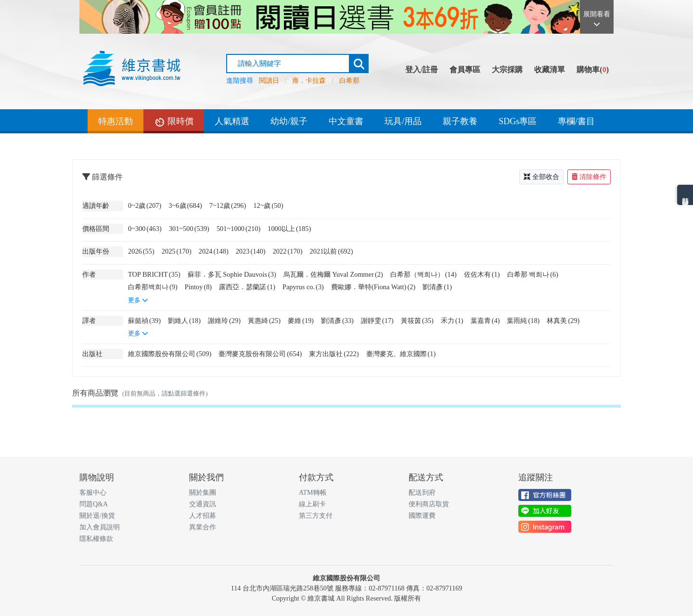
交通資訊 (203, 504)
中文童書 (346, 121)
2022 (288, 251)
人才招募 (203, 516)
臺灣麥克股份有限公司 (260, 354)
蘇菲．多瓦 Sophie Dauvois (232, 274)
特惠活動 (115, 121)
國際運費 (422, 516)
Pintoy (198, 287)
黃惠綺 (264, 321)
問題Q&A (94, 504)
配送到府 (422, 493)
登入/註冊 (422, 70)
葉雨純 (523, 321)
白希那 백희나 (533, 274)
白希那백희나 (153, 287)
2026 (141, 251)
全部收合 (541, 177)
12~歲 (268, 205)
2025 (177, 251)
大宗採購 (507, 70)
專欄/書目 (576, 121)
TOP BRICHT (154, 274)
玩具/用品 (403, 121)
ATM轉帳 (313, 493)
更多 (138, 300)
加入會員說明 (100, 527)
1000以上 (289, 229)
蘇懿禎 (144, 321)
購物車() (593, 70)
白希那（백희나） (423, 274)
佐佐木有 (482, 274)
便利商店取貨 (429, 504)
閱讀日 (269, 81)
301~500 (189, 229)
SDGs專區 (518, 121)
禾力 (452, 321)
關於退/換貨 (97, 516)
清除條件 (589, 177)
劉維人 (184, 321)
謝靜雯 (377, 321)
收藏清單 (550, 70)
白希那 (349, 81)
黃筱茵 (417, 321)
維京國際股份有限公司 (170, 354)
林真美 (563, 321)
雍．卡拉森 (309, 81)
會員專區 (465, 70)
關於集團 (203, 493)
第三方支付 (316, 516)
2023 (251, 251)
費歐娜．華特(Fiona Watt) (373, 287)
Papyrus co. (303, 287)
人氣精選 (232, 121)
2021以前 (332, 251)
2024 (214, 251)
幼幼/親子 (289, 121)
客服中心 (93, 493)
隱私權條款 (96, 539)
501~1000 (238, 229)
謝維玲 (224, 321)
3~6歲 (185, 205)
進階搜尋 (240, 81)
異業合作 (203, 527)
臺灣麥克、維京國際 (401, 354)
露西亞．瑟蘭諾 (247, 287)
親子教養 (460, 121)
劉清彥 (437, 287)
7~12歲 (228, 205)
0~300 (145, 229)
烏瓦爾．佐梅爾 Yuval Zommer (333, 274)
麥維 (301, 321)
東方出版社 (334, 354)
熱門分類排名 (685, 195)
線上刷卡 (312, 504)
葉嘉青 (485, 321)
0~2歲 (145, 205)
